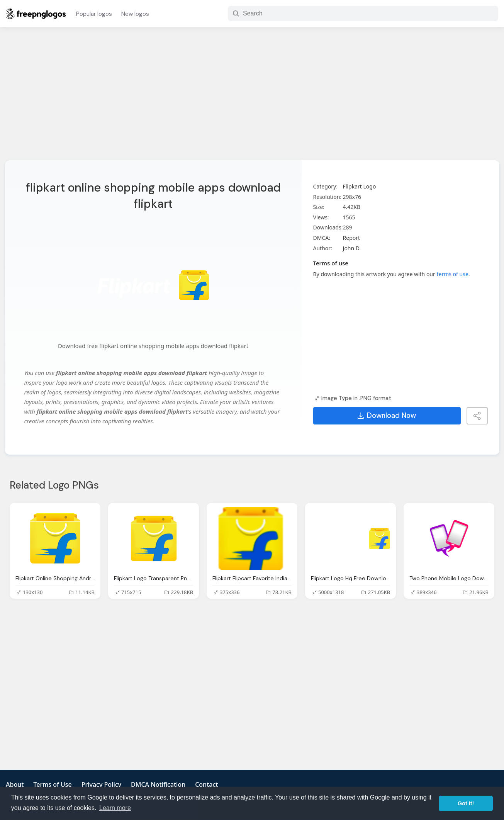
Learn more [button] (115, 808)
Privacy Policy (101, 784)
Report (352, 238)
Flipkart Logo (360, 186)
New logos (135, 14)
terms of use (452, 274)
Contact (206, 784)
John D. (352, 248)
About (15, 784)
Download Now (387, 416)
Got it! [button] (466, 803)
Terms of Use (52, 784)
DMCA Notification (158, 784)
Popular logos (94, 14)
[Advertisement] (252, 98)
